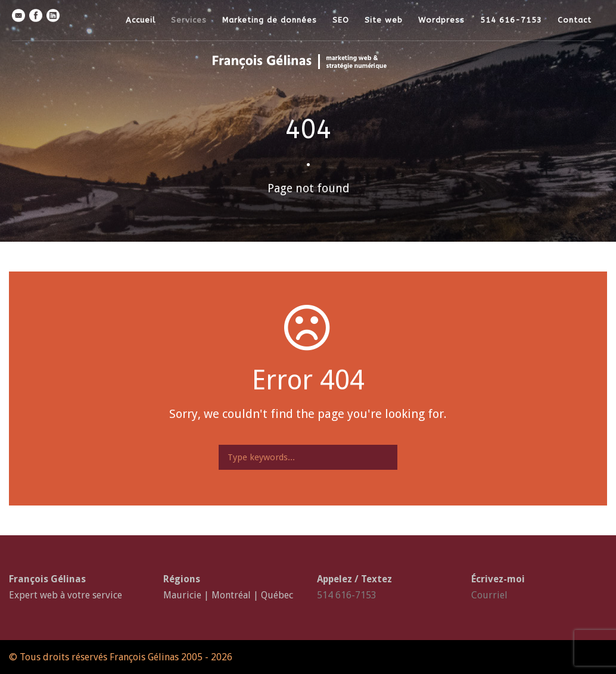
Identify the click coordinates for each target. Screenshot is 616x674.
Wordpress (441, 20)
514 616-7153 (511, 20)
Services (189, 20)
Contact (575, 20)
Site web (384, 20)
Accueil (141, 20)
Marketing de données (270, 20)
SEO (341, 20)
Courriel (489, 595)
